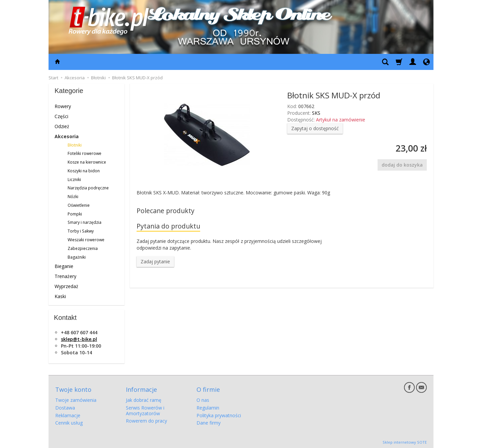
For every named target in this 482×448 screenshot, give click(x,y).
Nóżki (73, 197)
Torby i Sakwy (81, 231)
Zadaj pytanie (155, 262)
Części (61, 116)
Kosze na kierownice (87, 162)
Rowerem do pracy (146, 420)
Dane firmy (209, 422)
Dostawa (65, 407)
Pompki (75, 214)
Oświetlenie (79, 205)
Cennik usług (69, 422)
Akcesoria (67, 136)
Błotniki (75, 145)
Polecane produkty (166, 211)
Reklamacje (68, 414)
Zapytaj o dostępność (315, 128)
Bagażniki (77, 257)
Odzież (62, 126)
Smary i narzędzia (85, 222)
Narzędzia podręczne (88, 188)
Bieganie (64, 266)
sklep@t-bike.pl (79, 339)
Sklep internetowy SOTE (405, 441)
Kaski (60, 296)
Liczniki (74, 180)
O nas (203, 399)
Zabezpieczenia (83, 248)
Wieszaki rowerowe (86, 240)
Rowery (63, 106)
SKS (316, 113)
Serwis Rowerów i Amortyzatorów (145, 410)
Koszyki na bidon (84, 171)
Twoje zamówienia (76, 399)
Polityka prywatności (219, 414)
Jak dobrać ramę (144, 399)
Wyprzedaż (66, 286)
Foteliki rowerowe (85, 153)
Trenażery (65, 276)
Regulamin (208, 407)
